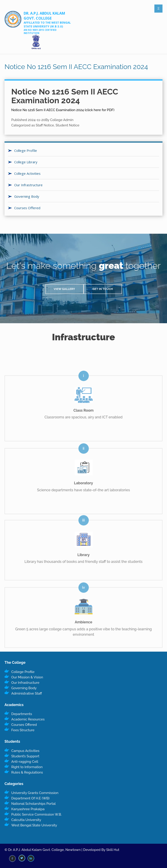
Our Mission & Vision (27, 677)
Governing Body (27, 196)
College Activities (27, 173)
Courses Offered (27, 208)
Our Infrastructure (28, 185)
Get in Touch (103, 289)
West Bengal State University (34, 825)
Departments (22, 714)
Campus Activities (25, 751)
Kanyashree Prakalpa (28, 809)
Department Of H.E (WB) (30, 798)
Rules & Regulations (27, 772)
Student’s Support (25, 756)
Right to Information (27, 767)
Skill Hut (113, 850)
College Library (26, 162)
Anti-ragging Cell (25, 762)
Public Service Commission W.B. (37, 814)
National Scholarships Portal (33, 804)
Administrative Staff (27, 693)
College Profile (26, 150)
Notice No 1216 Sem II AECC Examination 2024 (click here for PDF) (63, 110)
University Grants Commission (35, 793)
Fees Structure (23, 730)
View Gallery (64, 289)
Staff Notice (45, 125)
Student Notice (68, 125)
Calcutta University (26, 820)
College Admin (62, 120)
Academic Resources (28, 719)
